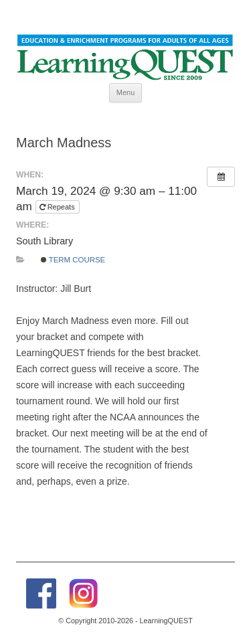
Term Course (73, 260)
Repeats (58, 207)
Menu (126, 92)
